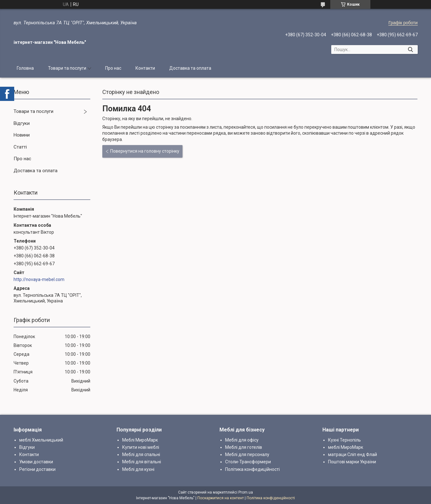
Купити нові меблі (141, 447)
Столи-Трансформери (248, 462)
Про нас (113, 68)
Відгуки (22, 123)
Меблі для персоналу (247, 454)
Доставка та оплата (190, 68)
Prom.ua (246, 492)
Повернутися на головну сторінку (145, 151)
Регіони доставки (37, 469)
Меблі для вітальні (142, 462)
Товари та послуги (67, 68)
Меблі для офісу (242, 440)
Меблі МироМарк (140, 440)
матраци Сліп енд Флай (353, 454)
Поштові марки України (352, 462)
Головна (25, 68)
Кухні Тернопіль (344, 440)
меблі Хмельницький (41, 440)
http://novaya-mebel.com (39, 279)
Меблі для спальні (141, 454)
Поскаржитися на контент (221, 498)
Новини (22, 135)
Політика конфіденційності (271, 498)
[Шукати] (411, 50)
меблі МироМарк (346, 447)
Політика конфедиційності (252, 469)
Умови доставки (36, 462)
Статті (20, 147)
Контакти (145, 68)
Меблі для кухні (138, 469)
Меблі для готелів (244, 447)
